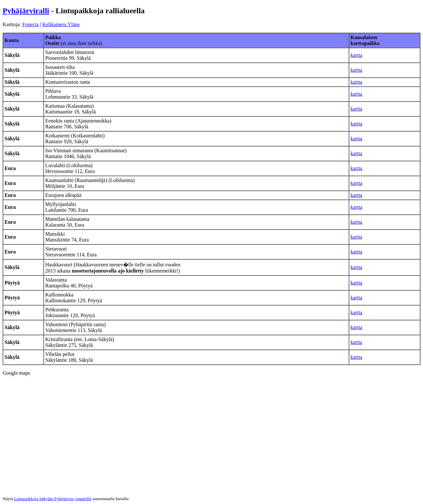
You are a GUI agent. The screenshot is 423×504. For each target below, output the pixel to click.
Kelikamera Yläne (61, 24)
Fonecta (31, 24)
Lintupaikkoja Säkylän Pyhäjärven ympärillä (53, 499)
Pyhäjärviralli (26, 11)
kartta (356, 55)
